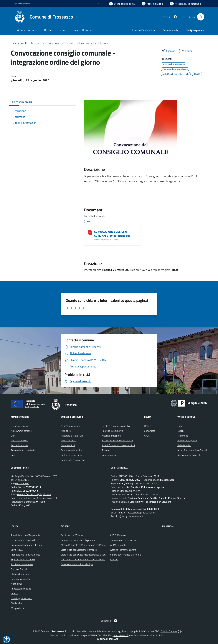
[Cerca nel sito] (201, 17)
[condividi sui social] (168, 51)
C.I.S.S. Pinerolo (118, 535)
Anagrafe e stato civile (72, 436)
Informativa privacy (21, 579)
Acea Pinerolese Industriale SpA (77, 564)
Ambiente (66, 431)
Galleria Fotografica (187, 440)
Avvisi (34, 43)
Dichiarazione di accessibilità (25, 540)
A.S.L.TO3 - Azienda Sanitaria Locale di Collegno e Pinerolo (90, 559)
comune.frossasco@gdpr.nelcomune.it (136, 513)
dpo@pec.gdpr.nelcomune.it (129, 516)
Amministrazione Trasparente (26, 535)
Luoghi (181, 431)
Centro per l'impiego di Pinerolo (126, 555)
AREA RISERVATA (107, 639)
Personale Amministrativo (24, 450)
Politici (14, 455)
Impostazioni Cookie (21, 589)
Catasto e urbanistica (71, 450)
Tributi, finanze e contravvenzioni (118, 445)
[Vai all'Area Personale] (185, 4)
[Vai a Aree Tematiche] (152, 4)
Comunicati (150, 431)
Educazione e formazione (73, 460)
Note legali (16, 584)
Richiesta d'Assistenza (22, 564)
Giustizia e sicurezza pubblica (116, 426)
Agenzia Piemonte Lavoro (123, 550)
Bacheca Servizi (19, 569)
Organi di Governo (20, 426)
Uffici (13, 436)
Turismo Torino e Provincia (123, 540)
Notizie (148, 426)
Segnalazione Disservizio (23, 559)
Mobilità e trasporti (111, 436)
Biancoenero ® (121, 635)
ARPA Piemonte (118, 545)
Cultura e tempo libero (72, 455)
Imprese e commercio (113, 431)
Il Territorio (183, 436)
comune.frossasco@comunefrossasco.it (37, 498)
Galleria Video (184, 445)
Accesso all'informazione (144, 30)
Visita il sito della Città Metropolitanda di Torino (84, 555)
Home (14, 43)
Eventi (181, 426)
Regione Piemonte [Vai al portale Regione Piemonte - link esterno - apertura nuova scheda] (22, 4)
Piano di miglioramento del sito (26, 545)
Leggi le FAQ (17, 550)
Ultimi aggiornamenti (21, 598)
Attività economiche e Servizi (192, 450)
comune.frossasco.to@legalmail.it (34, 494)
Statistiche (16, 603)
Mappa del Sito (18, 608)
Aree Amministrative (21, 431)
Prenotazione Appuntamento (26, 555)
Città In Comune (169, 631)
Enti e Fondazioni (20, 445)
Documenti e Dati (20, 440)
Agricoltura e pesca (70, 426)
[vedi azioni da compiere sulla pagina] (185, 51)
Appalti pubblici (68, 440)
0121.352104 (22, 480)
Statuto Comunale (20, 574)
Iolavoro (114, 559)
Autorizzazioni (68, 445)
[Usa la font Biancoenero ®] (122, 4)
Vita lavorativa (109, 455)
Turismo (106, 450)
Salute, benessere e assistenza (117, 440)
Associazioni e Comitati (189, 455)
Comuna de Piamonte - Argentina (78, 540)
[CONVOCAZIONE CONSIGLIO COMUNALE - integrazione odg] (90, 232)
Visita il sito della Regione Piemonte (79, 550)
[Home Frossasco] (43, 17)
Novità (24, 43)
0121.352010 (22, 483)
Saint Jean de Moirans (72, 535)
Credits (14, 593)
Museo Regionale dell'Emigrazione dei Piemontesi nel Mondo (91, 545)
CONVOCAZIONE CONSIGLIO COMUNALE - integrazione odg (112, 234)
